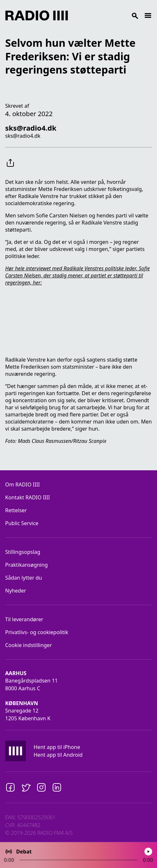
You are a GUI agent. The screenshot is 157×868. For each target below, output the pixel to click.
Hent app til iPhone (57, 747)
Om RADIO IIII (22, 484)
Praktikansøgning (26, 565)
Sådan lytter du (24, 578)
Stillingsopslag (23, 552)
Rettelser (16, 510)
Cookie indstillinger (29, 645)
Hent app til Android (58, 755)
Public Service (22, 523)
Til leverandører (24, 619)
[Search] (106, 15)
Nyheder (16, 591)
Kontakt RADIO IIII (27, 497)
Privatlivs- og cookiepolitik (37, 632)
